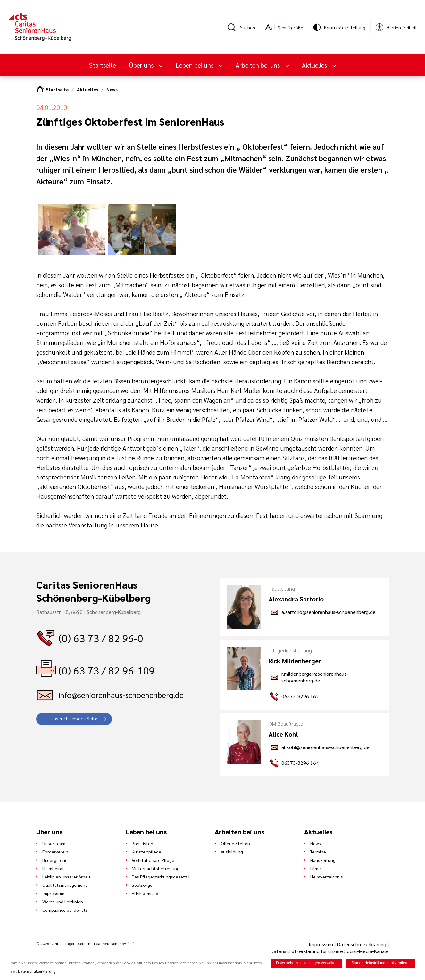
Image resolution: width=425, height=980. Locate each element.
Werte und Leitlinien (63, 902)
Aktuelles (315, 65)
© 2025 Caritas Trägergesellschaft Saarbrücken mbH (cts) (85, 943)
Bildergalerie (55, 860)
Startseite (103, 65)
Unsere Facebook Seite (74, 718)
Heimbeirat (53, 868)
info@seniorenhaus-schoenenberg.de (121, 695)
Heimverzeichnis (327, 877)
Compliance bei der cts (65, 910)
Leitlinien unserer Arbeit (67, 877)
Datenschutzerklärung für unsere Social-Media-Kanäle (329, 951)
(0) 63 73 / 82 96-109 (107, 670)
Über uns (142, 65)
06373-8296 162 (300, 696)
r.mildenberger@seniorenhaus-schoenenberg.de (315, 677)
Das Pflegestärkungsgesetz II (161, 877)
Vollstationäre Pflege (153, 860)
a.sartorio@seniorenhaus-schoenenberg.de (329, 612)
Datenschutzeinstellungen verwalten (307, 963)
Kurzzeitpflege (146, 852)
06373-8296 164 (300, 763)
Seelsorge (142, 885)
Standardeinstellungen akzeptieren (381, 963)
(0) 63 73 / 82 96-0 (101, 638)
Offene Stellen (235, 843)
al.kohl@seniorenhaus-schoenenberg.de (325, 747)
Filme (316, 868)
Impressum (53, 893)
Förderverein (55, 852)
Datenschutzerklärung (362, 944)
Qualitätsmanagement (65, 885)
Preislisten (142, 843)
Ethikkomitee (145, 893)
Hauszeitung (323, 860)
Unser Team (54, 843)
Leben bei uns (195, 65)
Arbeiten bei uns (258, 65)
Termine (318, 852)
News (112, 89)
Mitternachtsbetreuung (156, 868)
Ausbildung (232, 852)
